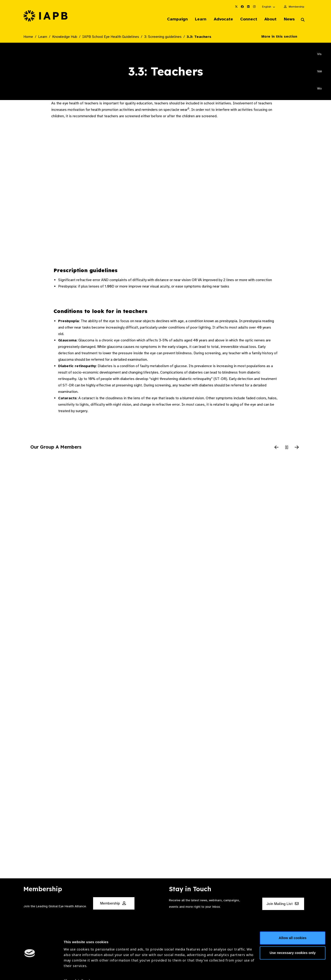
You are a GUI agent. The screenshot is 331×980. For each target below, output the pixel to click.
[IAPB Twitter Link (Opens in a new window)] (236, 7)
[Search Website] (303, 20)
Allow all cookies (293, 923)
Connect (247, 19)
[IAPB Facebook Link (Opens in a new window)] (242, 7)
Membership (296, 7)
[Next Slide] (297, 448)
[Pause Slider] (287, 448)
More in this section (283, 37)
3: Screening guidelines (163, 37)
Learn (198, 19)
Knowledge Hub (65, 37)
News (289, 19)
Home (28, 37)
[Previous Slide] (277, 448)
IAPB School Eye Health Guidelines (111, 37)
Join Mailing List (282, 904)
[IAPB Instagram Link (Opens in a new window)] (254, 7)
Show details (74, 966)
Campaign (174, 19)
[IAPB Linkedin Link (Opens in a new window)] (248, 7)
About (269, 19)
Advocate (221, 19)
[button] (269, 7)
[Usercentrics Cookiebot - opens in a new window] (30, 971)
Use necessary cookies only (293, 938)
